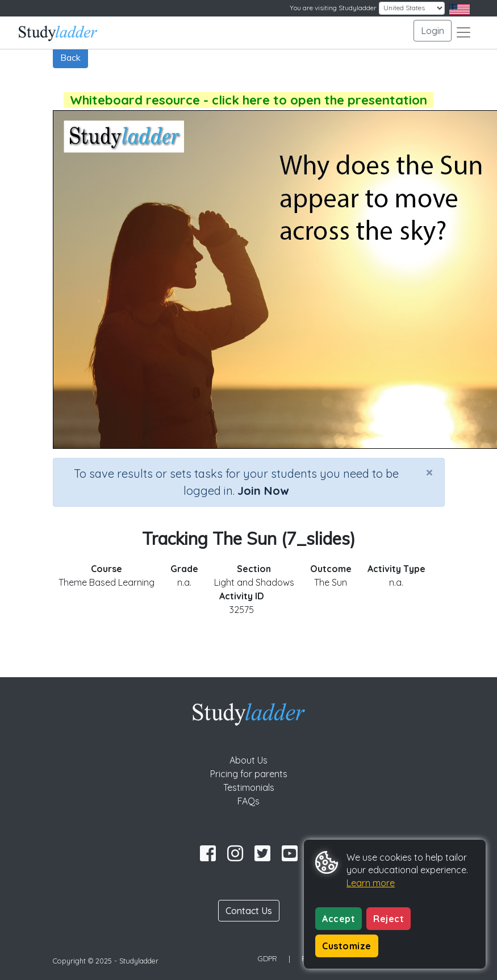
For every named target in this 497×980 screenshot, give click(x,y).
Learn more (371, 883)
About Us (248, 760)
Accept (339, 919)
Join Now (263, 491)
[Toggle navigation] (463, 32)
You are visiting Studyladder (333, 8)
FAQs (248, 801)
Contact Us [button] (249, 911)
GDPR (268, 958)
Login (433, 31)
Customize (347, 946)
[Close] (429, 472)
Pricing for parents (249, 774)
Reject (389, 919)
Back (70, 57)
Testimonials (249, 787)
